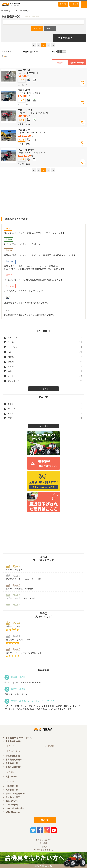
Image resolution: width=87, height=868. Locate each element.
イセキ (45, 413)
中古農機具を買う (14, 741)
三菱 (45, 418)
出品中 (60, 63)
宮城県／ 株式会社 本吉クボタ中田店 (23, 579)
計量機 (45, 366)
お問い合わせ (12, 805)
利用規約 (43, 847)
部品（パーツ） (45, 371)
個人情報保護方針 (43, 840)
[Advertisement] (43, 195)
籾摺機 (45, 357)
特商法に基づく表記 (43, 850)
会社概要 (43, 843)
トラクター (45, 338)
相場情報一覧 (12, 786)
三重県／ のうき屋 (14, 570)
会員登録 (74, 4)
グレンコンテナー (45, 381)
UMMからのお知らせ (15, 808)
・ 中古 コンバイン (12, 751)
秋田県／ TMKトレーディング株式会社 (24, 653)
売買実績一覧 (12, 790)
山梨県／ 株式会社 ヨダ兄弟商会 (22, 598)
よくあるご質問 (13, 797)
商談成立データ (77, 63)
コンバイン (45, 347)
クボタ (45, 404)
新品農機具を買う (14, 756)
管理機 (45, 362)
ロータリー (45, 376)
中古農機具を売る (14, 760)
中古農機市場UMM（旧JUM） (19, 738)
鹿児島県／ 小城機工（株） (18, 640)
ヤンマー (45, 409)
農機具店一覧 (12, 763)
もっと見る (44, 389)
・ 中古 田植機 (48, 746)
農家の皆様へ (12, 777)
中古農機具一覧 (25, 11)
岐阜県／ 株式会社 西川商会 (19, 589)
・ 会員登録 (9, 772)
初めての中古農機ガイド (17, 794)
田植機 (45, 342)
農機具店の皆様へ (14, 767)
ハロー (45, 352)
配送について (12, 801)
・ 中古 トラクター (12, 746)
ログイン (63, 4)
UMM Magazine (13, 812)
